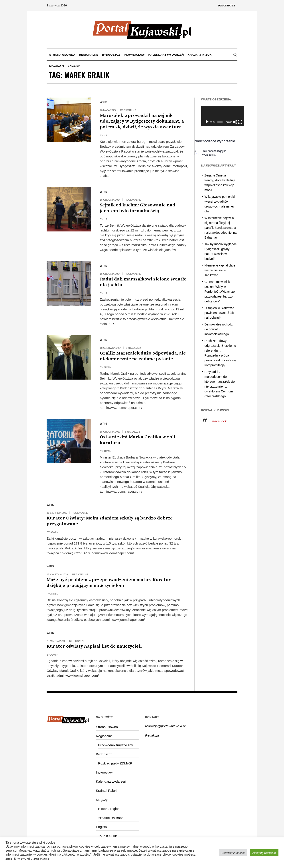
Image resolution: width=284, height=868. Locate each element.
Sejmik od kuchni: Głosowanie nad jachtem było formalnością (138, 208)
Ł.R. (106, 135)
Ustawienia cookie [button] (233, 853)
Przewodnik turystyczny (115, 745)
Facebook (220, 421)
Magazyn (103, 800)
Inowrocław (104, 772)
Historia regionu (110, 809)
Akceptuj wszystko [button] (264, 853)
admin (107, 367)
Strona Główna (107, 727)
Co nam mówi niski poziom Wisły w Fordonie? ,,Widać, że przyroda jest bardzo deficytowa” (220, 292)
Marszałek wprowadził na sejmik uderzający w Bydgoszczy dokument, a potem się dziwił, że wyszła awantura (142, 121)
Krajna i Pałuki (106, 791)
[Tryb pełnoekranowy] (235, 122)
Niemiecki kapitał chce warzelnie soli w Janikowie (220, 270)
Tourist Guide (108, 836)
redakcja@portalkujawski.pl (165, 726)
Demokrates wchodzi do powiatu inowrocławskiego (219, 329)
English (101, 827)
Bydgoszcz (133, 348)
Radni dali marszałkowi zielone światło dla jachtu (143, 282)
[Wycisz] (231, 122)
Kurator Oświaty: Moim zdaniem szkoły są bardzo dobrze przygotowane (110, 521)
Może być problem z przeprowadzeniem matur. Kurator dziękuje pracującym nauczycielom (109, 583)
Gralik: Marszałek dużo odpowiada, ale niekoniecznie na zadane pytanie (143, 356)
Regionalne (128, 110)
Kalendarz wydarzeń (111, 781)
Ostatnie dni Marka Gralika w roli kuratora (138, 440)
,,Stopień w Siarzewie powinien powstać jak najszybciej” (219, 313)
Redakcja (152, 735)
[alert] (216, 153)
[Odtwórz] (207, 122)
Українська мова (111, 818)
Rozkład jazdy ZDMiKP (115, 763)
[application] (219, 116)
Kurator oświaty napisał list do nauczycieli (94, 646)
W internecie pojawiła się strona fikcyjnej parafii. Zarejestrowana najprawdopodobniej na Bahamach (221, 228)
